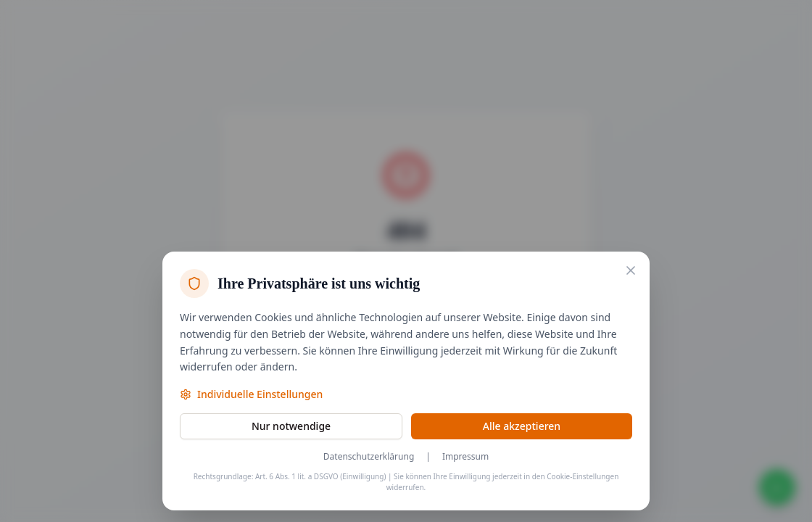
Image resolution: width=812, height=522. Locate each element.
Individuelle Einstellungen (251, 394)
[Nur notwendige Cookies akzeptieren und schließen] (631, 270)
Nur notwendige (291, 426)
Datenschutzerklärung (369, 457)
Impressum (465, 457)
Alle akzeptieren (522, 426)
